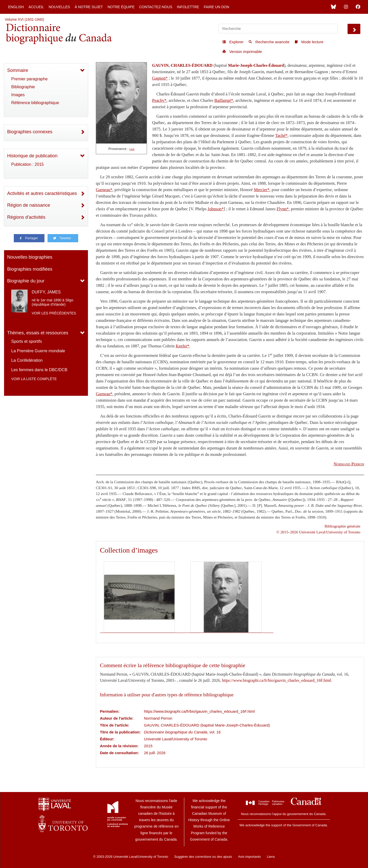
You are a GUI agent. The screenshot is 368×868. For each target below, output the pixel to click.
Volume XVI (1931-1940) (24, 19)
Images (18, 95)
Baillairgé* (224, 100)
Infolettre (188, 7)
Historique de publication (32, 156)
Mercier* (262, 190)
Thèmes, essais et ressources (38, 333)
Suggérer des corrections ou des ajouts (203, 857)
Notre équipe (121, 7)
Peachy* (159, 100)
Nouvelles (59, 7)
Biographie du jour (26, 281)
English (16, 7)
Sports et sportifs (27, 341)
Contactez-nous (156, 7)
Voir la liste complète (34, 379)
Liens (271, 857)
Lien (132, 149)
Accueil (36, 7)
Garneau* (104, 190)
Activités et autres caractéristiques (42, 193)
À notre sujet (89, 7)
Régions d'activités (26, 217)
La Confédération (27, 360)
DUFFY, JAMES (46, 292)
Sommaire (18, 70)
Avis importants (250, 857)
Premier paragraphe (29, 79)
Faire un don (216, 7)
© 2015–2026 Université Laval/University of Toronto (318, 532)
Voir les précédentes (54, 313)
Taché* (281, 135)
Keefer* (182, 346)
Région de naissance (29, 205)
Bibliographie (23, 87)
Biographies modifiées (30, 269)
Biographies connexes (30, 132)
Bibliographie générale (342, 526)
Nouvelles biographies (30, 257)
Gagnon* (160, 78)
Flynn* (283, 209)
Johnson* (216, 209)
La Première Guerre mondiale (38, 351)
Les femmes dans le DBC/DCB (39, 370)
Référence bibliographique (35, 103)
